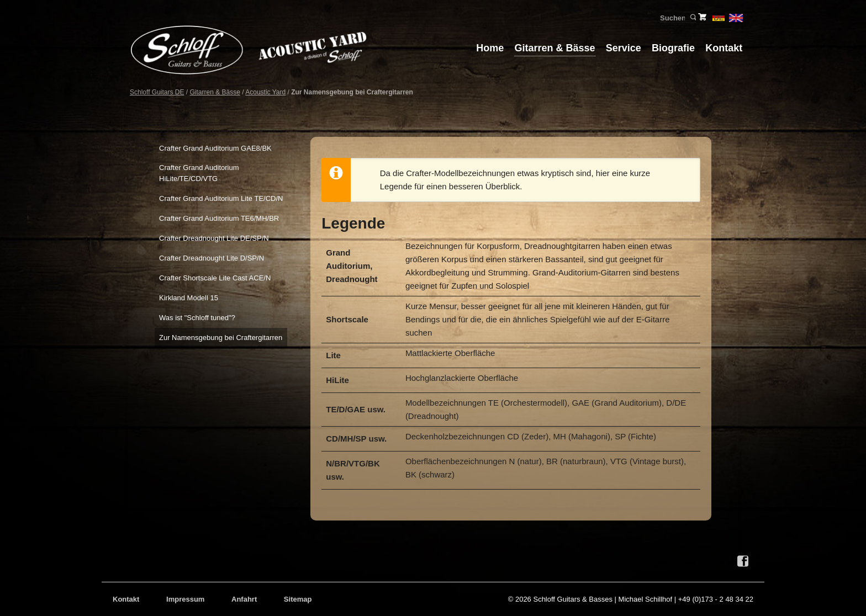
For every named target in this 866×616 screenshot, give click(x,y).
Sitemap (298, 599)
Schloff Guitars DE (157, 92)
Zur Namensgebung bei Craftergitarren (221, 338)
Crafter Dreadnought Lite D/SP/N (212, 258)
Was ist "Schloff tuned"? (197, 318)
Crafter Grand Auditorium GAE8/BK (215, 148)
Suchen (692, 18)
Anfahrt (244, 599)
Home (490, 48)
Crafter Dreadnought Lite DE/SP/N (214, 238)
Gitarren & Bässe (555, 48)
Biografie (673, 48)
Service (624, 48)
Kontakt (724, 48)
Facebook (743, 561)
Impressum (185, 599)
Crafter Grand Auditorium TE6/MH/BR (219, 218)
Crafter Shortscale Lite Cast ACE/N (215, 278)
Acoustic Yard (265, 92)
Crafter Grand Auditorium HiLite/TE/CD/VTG (199, 173)
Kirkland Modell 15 (189, 298)
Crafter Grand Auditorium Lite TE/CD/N (221, 198)
